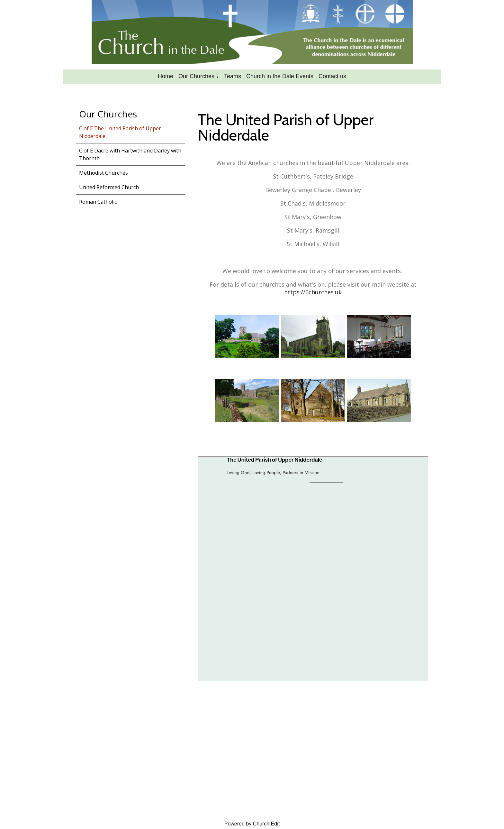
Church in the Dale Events (280, 76)
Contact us (332, 76)
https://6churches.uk (313, 292)
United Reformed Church (109, 187)
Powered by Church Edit (252, 824)
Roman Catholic (98, 202)
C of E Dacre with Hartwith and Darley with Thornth (130, 154)
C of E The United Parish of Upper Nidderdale (120, 132)
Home (166, 76)
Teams (233, 76)
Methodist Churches (104, 173)
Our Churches (196, 76)
